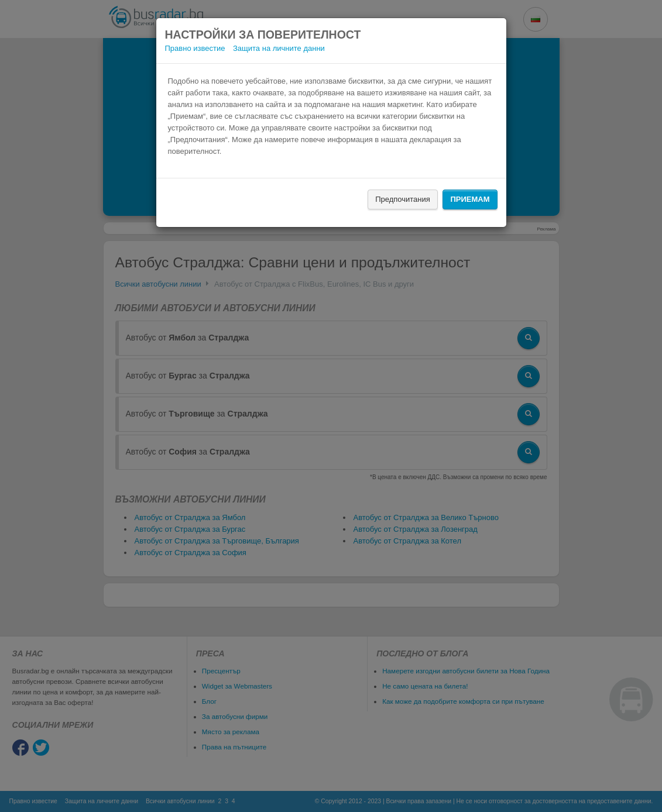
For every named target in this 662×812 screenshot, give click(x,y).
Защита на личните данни (279, 48)
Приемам (470, 199)
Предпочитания (403, 199)
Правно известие (195, 48)
